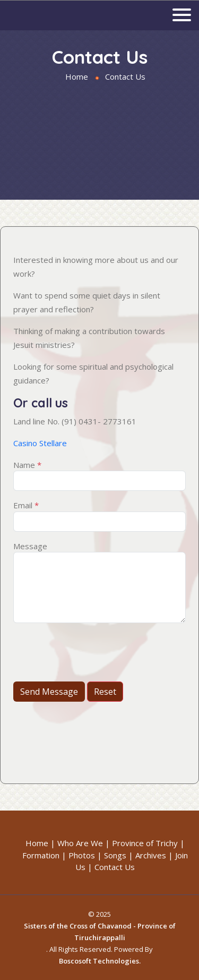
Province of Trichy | (148, 843)
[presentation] (94, 652)
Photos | (85, 855)
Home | (40, 843)
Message (30, 546)
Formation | (44, 855)
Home (77, 76)
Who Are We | (84, 843)
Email (26, 505)
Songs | (119, 855)
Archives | (154, 855)
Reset (105, 692)
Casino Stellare (40, 443)
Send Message (49, 692)
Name (27, 465)
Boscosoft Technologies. (100, 961)
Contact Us (115, 867)
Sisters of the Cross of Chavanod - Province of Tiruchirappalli (100, 932)
